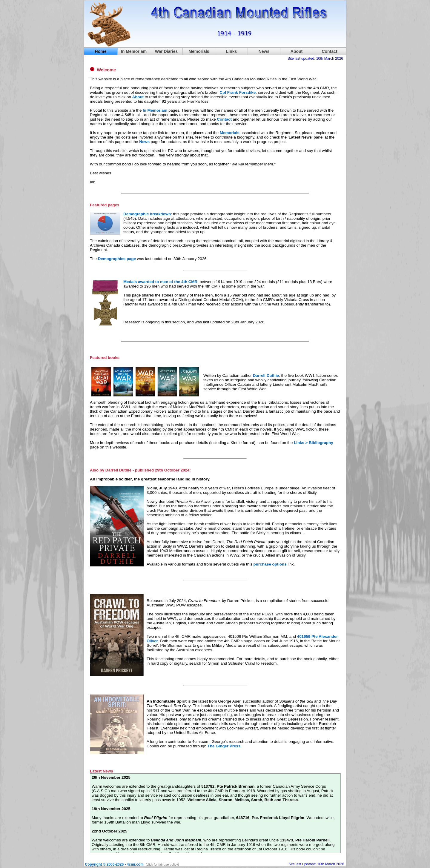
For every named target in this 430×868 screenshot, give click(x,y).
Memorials (230, 133)
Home (101, 51)
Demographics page (117, 259)
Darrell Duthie (266, 375)
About (297, 51)
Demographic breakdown (147, 214)
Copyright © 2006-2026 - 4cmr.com (114, 864)
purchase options (270, 564)
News (264, 51)
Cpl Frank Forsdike (238, 92)
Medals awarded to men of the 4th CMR (160, 282)
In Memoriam (134, 51)
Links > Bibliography (313, 443)
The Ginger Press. (225, 746)
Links (232, 51)
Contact (224, 119)
